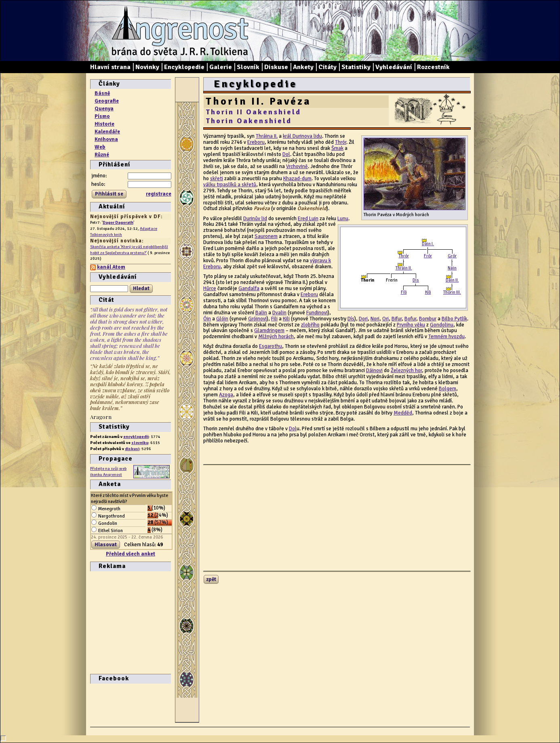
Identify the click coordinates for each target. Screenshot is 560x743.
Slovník (248, 67)
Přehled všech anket (131, 554)
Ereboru (256, 142)
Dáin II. (452, 280)
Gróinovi (257, 319)
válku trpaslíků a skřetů (230, 185)
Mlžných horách (276, 337)
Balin (261, 313)
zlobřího (310, 325)
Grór (452, 256)
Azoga (226, 395)
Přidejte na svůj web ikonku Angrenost (108, 471)
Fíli (404, 292)
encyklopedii (136, 437)
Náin (452, 268)
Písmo (102, 116)
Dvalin (279, 313)
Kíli (428, 292)
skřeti (217, 179)
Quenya (104, 109)
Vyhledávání (394, 67)
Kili (286, 319)
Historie (104, 124)
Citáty (327, 67)
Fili (274, 319)
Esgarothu (271, 346)
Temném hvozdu (446, 337)
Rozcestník (433, 67)
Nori (375, 319)
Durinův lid (255, 219)
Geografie (107, 101)
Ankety (303, 67)
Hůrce (210, 288)
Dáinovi (374, 370)
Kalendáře (107, 132)
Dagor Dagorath (118, 222)
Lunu (343, 219)
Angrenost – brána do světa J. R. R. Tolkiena (177, 31)
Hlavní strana (110, 67)
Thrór (404, 256)
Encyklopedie (184, 67)
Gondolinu (442, 325)
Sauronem (266, 236)
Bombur (428, 319)
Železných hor (406, 370)
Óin (207, 319)
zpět (211, 579)
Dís (416, 280)
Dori (363, 319)
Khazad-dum (297, 179)
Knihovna (106, 139)
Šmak (337, 148)
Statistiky (356, 67)
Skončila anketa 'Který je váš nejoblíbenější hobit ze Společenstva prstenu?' (129, 250)
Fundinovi (317, 313)
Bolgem (447, 389)
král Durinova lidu (302, 136)
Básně (102, 93)
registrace (159, 194)
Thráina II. (267, 136)
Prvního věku (411, 325)
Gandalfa (249, 288)
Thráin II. (404, 268)
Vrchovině (297, 166)
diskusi (132, 449)
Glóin (222, 319)
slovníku (140, 443)
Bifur (397, 319)
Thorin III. (452, 292)
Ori (385, 319)
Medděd (403, 413)
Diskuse (276, 67)
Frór (428, 256)
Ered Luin (308, 219)
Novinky (147, 67)
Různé (102, 155)
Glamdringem (269, 330)
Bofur (410, 319)
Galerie (221, 67)
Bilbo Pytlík (454, 319)
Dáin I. (428, 244)
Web (100, 147)
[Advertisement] (114, 622)
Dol (286, 154)
